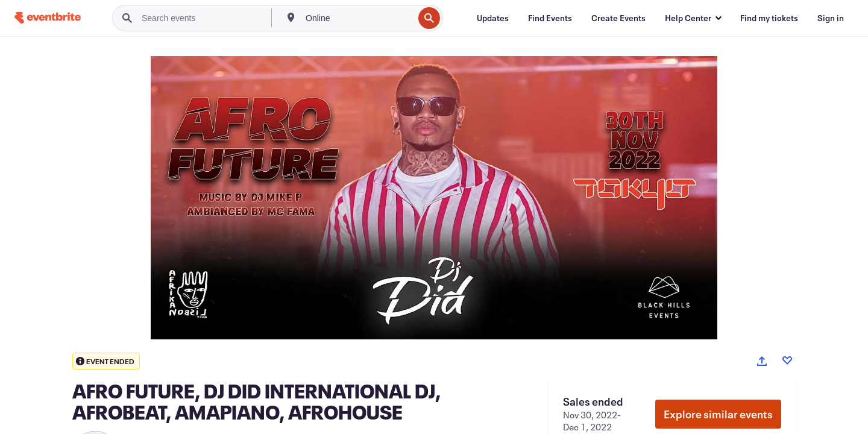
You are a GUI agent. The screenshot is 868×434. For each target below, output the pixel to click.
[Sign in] (831, 18)
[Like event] (787, 360)
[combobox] (358, 18)
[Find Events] (550, 18)
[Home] (48, 18)
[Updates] (493, 18)
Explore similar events (718, 414)
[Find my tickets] (769, 18)
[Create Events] (618, 18)
